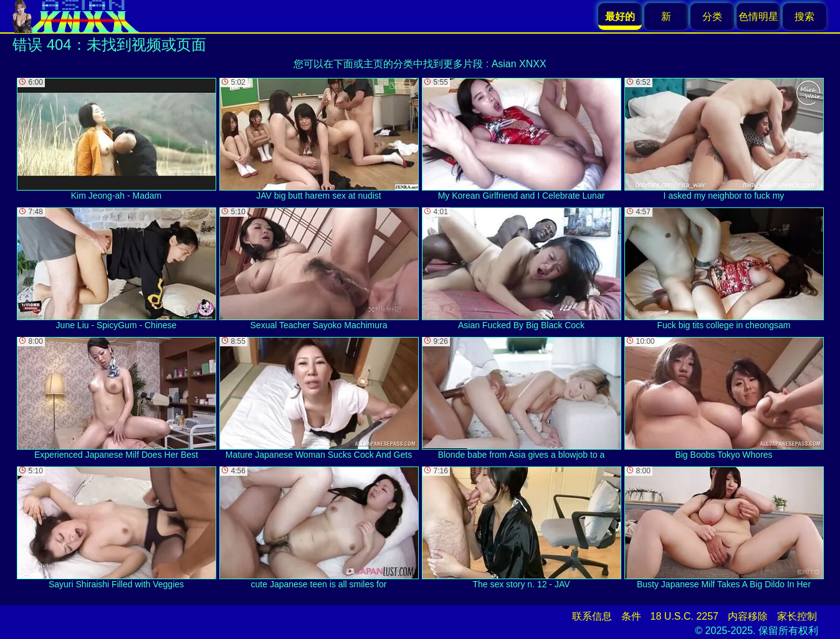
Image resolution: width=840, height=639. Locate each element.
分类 (712, 17)
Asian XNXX (519, 64)
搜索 (804, 17)
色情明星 (758, 17)
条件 (631, 616)
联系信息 (592, 616)
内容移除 (748, 616)
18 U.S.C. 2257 (685, 616)
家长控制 (797, 616)
